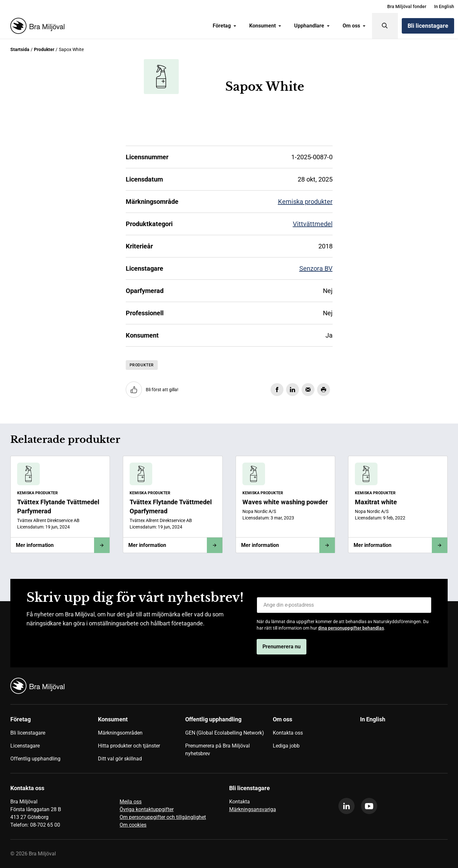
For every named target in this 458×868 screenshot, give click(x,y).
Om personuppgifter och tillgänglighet (163, 817)
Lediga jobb (286, 746)
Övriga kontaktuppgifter (147, 809)
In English (444, 6)
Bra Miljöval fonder (407, 6)
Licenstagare (25, 746)
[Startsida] (36, 26)
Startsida (20, 49)
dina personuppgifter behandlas (351, 628)
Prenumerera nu (282, 647)
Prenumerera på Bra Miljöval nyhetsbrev (218, 750)
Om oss (354, 26)
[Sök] (385, 26)
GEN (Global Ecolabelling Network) (225, 733)
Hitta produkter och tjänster (129, 746)
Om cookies (133, 825)
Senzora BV (316, 268)
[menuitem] (407, 6)
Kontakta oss (288, 733)
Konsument (265, 26)
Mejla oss (131, 802)
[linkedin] (346, 806)
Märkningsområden (120, 733)
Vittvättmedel (313, 224)
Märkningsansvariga (253, 809)
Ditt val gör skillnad (120, 759)
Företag (224, 26)
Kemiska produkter (305, 202)
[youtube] (369, 806)
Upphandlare (312, 26)
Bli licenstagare (428, 26)
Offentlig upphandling (35, 759)
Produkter (44, 49)
